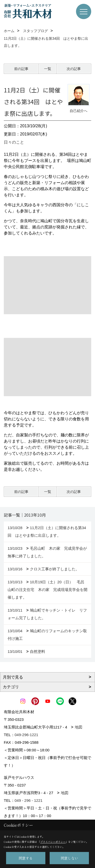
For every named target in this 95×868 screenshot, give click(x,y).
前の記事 (21, 69)
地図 (79, 727)
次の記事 (74, 69)
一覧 (48, 69)
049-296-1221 (26, 735)
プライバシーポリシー (53, 842)
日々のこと (14, 142)
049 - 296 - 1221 (29, 800)
